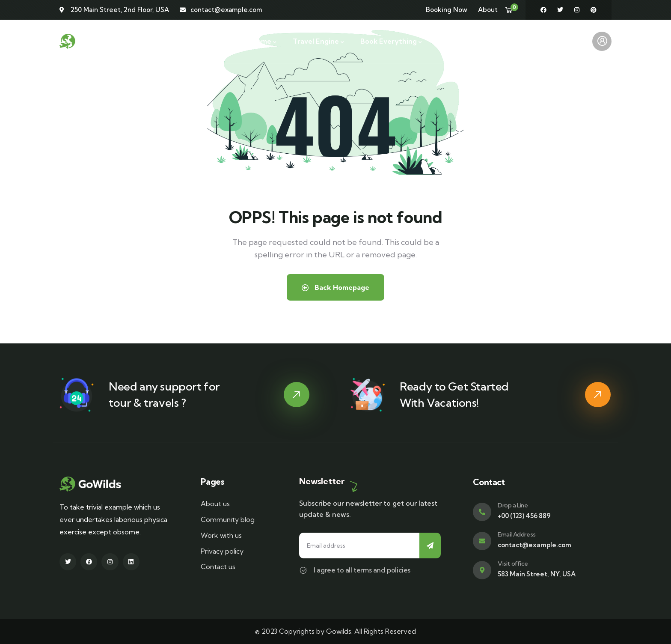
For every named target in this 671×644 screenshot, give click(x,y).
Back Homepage (335, 287)
